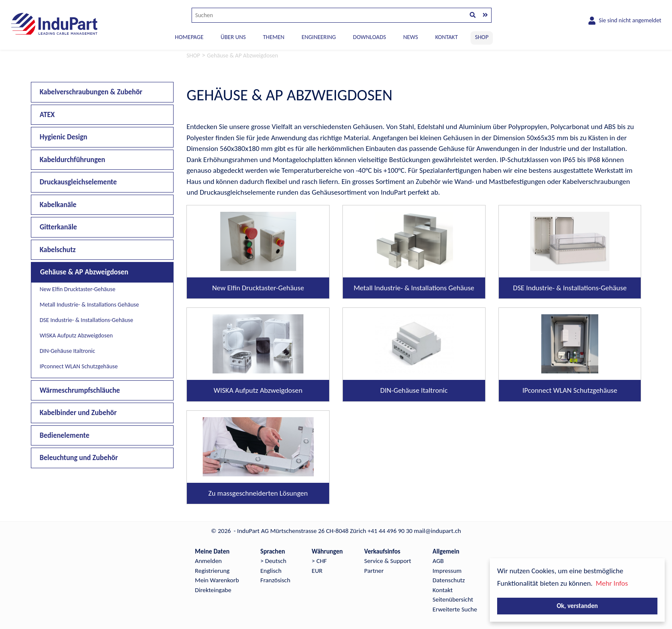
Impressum (447, 571)
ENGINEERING (319, 37)
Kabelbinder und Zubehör (78, 413)
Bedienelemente (65, 435)
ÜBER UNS (233, 37)
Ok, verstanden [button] (577, 606)
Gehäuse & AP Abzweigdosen (84, 272)
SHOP (482, 37)
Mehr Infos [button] (612, 583)
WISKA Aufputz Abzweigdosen (76, 336)
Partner (374, 571)
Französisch (276, 580)
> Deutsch (274, 561)
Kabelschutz (58, 250)
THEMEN (273, 37)
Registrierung (212, 571)
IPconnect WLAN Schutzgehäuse (79, 366)
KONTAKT (446, 37)
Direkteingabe (213, 590)
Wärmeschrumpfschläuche (80, 390)
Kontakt (442, 590)
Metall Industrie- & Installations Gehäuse (90, 305)
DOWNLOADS (370, 37)
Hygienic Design (64, 137)
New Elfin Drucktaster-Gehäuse (78, 289)
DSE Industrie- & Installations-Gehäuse (87, 320)
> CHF (319, 561)
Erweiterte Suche (455, 609)
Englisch (271, 571)
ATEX (47, 115)
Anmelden (208, 561)
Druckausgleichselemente (78, 182)
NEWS (411, 37)
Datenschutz (448, 580)
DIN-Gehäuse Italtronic (67, 351)
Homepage (189, 37)
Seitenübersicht (453, 599)
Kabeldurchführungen (73, 160)
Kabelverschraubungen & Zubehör (91, 92)
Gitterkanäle (58, 227)
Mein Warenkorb (217, 580)
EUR (317, 571)
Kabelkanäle (58, 205)
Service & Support (388, 561)
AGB (438, 561)
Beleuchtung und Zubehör (79, 458)
